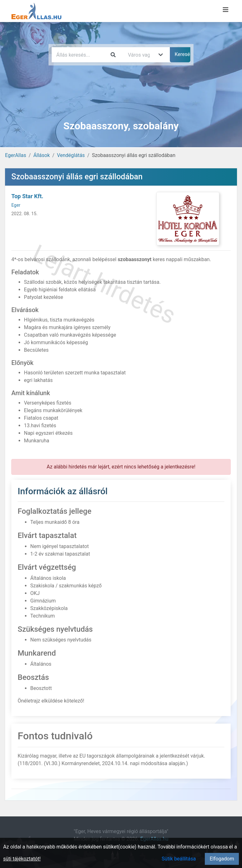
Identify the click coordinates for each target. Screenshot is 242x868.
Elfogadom (222, 859)
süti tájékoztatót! (22, 859)
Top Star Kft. (27, 196)
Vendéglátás (71, 155)
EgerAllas (16, 155)
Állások (42, 155)
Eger (16, 205)
